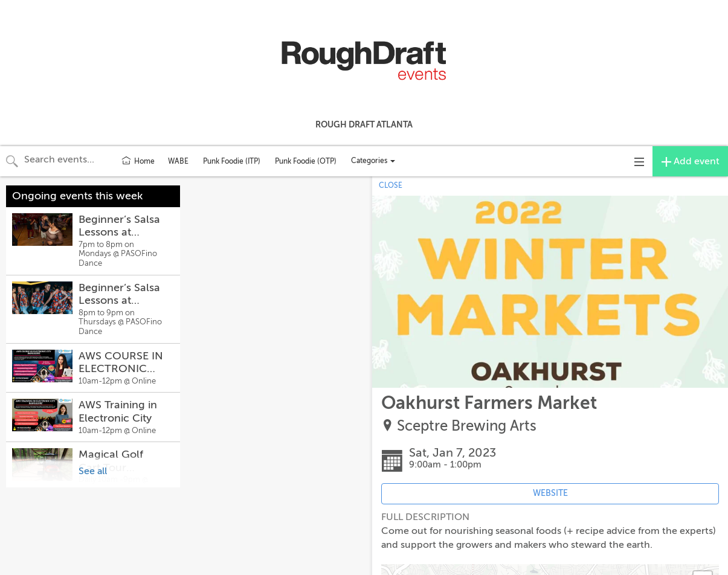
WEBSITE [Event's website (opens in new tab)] (550, 493)
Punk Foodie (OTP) (306, 161)
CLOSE (391, 185)
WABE (178, 161)
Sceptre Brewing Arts (467, 426)
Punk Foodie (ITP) (232, 161)
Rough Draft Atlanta (364, 124)
